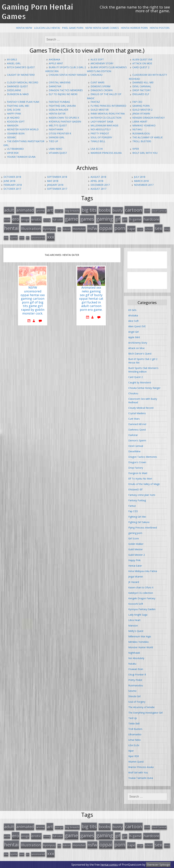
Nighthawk (56, 129)
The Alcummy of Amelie (147, 137)
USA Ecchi (97, 149)
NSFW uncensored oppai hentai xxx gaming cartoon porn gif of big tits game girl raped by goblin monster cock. (33, 300)
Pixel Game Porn (73, 28)
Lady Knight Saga (102, 122)
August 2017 (98, 189)
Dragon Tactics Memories (66, 90)
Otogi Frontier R (60, 133)
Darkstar (55, 86)
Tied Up (53, 141)
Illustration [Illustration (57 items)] (31, 228)
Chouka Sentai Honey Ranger (68, 75)
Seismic (12, 137)
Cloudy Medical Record (23, 82)
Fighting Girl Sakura (62, 106)
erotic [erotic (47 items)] (36, 219)
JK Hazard (13, 118)
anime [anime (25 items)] (40, 211)
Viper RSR (13, 153)
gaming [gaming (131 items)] (105, 219)
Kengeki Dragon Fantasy (149, 118)
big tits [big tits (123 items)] (89, 210)
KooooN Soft (16, 122)
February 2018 (13, 185)
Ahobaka (54, 59)
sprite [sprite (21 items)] (14, 237)
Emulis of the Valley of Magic (144, 484)
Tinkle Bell (98, 141)
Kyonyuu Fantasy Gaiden (65, 122)
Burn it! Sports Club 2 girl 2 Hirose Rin (143, 361)
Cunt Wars (98, 82)
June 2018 (9, 181)
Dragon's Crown (102, 90)
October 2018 (12, 177)
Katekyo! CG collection (106, 118)
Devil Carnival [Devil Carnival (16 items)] (159, 211)
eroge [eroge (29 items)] (25, 219)
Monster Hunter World (23, 129)
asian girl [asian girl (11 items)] (59, 211)
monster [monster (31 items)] (79, 228)
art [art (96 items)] (50, 210)
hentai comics (109, 864)
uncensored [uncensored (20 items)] (38, 237)
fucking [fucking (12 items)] (47, 220)
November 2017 (144, 185)
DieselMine (14, 90)
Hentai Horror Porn (134, 28)
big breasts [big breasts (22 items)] (72, 211)
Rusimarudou (141, 133)
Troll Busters (142, 141)
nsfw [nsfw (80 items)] (92, 228)
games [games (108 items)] (87, 219)
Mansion (13, 125)
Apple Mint (56, 63)
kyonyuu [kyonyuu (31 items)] (49, 228)
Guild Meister (100, 110)
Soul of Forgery (101, 137)
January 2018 (55, 185)
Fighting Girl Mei (18, 106)
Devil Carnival (142, 86)
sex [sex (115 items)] (158, 228)
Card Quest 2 (141, 67)
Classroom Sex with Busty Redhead (143, 401)
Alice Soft (97, 59)
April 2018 (97, 181)
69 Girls (12, 59)
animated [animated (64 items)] (25, 210)
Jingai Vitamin (141, 114)
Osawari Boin (16, 133)
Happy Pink (14, 114)
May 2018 (53, 181)
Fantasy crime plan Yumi (23, 102)
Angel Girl (14, 63)
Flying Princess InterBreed (108, 106)
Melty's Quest (58, 125)
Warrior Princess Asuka (106, 153)
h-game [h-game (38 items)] (135, 219)
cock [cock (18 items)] (147, 211)
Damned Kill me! (143, 82)
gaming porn (141, 106)
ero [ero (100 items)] (16, 219)
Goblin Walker (58, 110)
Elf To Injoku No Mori (63, 94)
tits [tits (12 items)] (28, 238)
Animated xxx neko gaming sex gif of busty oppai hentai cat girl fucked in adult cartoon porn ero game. (91, 299)
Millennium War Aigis (105, 125)
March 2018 (141, 181)
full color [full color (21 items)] (58, 219)
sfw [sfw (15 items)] (6, 237)
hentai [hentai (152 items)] (11, 228)
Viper (136, 149)
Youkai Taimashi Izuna (21, 157)
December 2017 (100, 185)
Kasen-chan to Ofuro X (64, 118)
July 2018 (140, 177)
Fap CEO (137, 102)
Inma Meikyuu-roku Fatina (108, 114)
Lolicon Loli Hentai (47, 28)
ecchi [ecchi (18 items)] (7, 220)
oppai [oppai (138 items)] (106, 228)
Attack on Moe (142, 63)
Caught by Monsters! (21, 75)
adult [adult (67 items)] (9, 210)
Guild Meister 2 (142, 110)
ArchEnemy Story (102, 63)
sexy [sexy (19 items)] (167, 229)
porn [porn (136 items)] (120, 228)
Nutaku (137, 129)
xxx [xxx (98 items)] (51, 237)
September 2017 (57, 189)
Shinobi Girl (57, 137)
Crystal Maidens (60, 82)
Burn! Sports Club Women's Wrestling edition (143, 370)
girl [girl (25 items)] (125, 219)
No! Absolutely (101, 129)
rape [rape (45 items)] (131, 228)
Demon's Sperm (100, 86)
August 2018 (98, 177)
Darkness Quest (17, 86)
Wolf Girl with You (145, 153)
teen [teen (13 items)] (22, 237)
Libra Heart (140, 122)
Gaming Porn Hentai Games (37, 11)
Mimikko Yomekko (144, 125)
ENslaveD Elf (141, 94)
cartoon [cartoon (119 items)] (134, 210)
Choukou (97, 75)
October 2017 (12, 189)
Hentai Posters (160, 28)
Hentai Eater (57, 114)
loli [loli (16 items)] (59, 229)
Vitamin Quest (58, 153)
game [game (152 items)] (71, 219)
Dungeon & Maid (18, 94)
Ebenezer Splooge (158, 864)
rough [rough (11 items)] (140, 229)
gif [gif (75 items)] (118, 219)
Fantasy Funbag (59, 102)
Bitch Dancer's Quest (21, 67)
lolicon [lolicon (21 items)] (67, 229)
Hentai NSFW (24, 28)
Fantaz (95, 102)
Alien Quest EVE (142, 59)
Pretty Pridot (100, 133)
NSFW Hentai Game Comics (102, 28)
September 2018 (57, 177)
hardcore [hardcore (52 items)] (151, 219)
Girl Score (14, 110)
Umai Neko (55, 149)
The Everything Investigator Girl (145, 713)
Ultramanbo (15, 149)
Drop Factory (141, 90)
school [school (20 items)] (149, 229)
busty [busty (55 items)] (118, 210)
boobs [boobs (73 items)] (105, 210)
